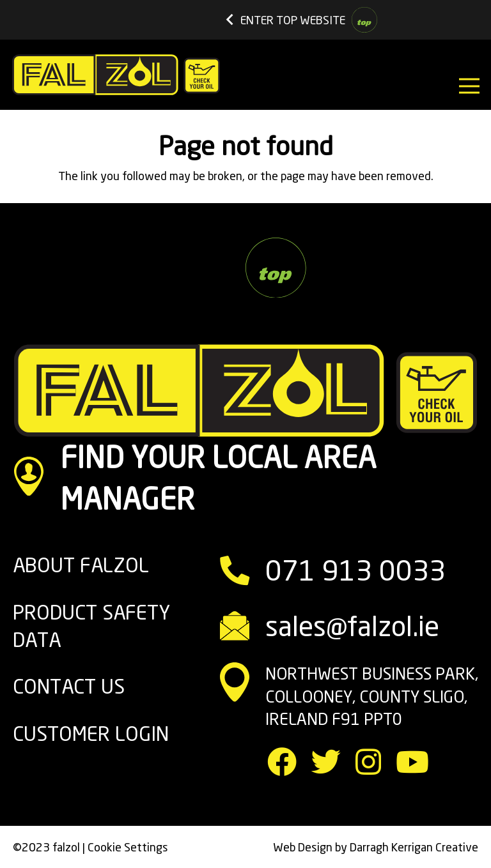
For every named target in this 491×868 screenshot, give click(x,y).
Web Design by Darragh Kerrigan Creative (376, 847)
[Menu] (470, 86)
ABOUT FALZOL (81, 565)
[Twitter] (326, 762)
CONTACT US (69, 686)
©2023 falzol (46, 847)
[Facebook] (282, 762)
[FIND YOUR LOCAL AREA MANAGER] (36, 478)
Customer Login (91, 734)
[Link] (116, 75)
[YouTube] (412, 762)
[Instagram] (368, 762)
